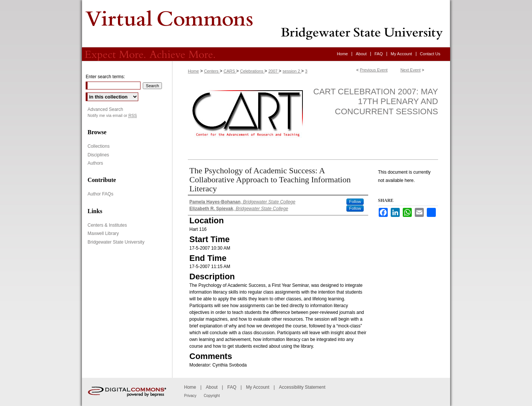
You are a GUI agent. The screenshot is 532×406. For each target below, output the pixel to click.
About (212, 387)
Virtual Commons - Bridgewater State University (266, 24)
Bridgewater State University (116, 242)
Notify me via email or (112, 116)
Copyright (212, 396)
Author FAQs (101, 194)
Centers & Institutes (107, 225)
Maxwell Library (103, 233)
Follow (355, 201)
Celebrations (252, 71)
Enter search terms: (105, 77)
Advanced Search (105, 109)
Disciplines (98, 155)
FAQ (232, 387)
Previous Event (374, 70)
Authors (95, 163)
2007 (274, 71)
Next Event (411, 70)
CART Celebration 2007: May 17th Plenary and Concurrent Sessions (376, 101)
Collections (99, 146)
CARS (230, 71)
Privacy (190, 396)
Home (193, 71)
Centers (212, 71)
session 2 (292, 71)
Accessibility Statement (302, 387)
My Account (258, 387)
